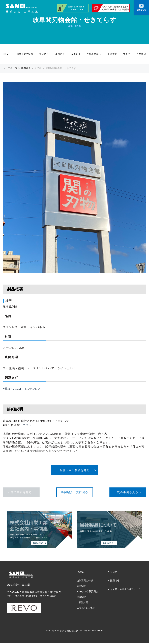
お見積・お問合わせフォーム (125, 590)
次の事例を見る (128, 493)
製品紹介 (44, 54)
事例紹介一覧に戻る (75, 493)
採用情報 (115, 582)
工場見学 (112, 54)
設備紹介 (76, 54)
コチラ (27, 425)
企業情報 (141, 54)
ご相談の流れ (94, 54)
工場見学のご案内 (86, 609)
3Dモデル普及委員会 (87, 592)
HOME (7, 54)
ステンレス (34, 389)
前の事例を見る (21, 493)
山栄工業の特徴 (25, 54)
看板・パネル (13, 389)
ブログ (127, 54)
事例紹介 (60, 54)
